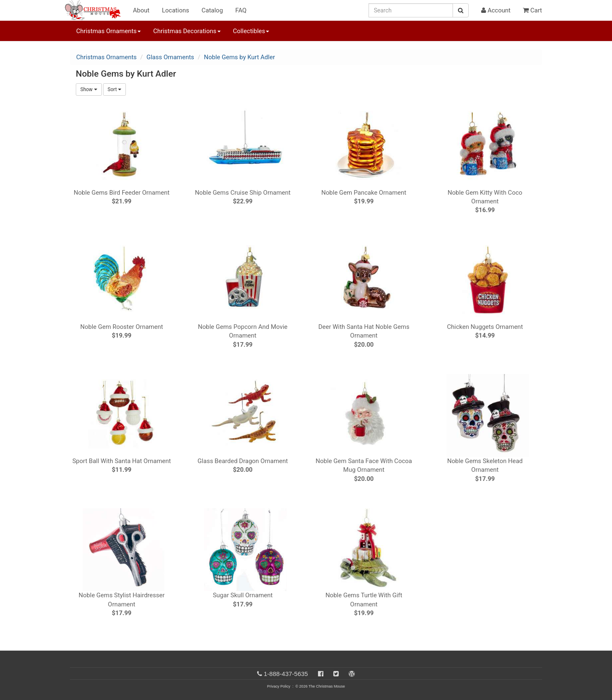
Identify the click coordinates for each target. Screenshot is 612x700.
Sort (114, 89)
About (141, 10)
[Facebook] (321, 674)
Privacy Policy (279, 686)
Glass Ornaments (170, 57)
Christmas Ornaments (106, 57)
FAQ (241, 10)
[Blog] (352, 674)
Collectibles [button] (251, 31)
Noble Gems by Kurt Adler (240, 57)
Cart (532, 10)
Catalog (212, 10)
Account (496, 10)
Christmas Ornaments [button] (108, 31)
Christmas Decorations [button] (187, 31)
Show (89, 89)
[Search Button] (461, 10)
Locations (176, 10)
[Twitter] (336, 674)
